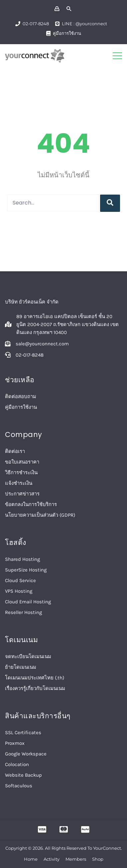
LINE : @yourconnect (84, 24)
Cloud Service (20, 580)
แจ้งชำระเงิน (19, 483)
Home (31, 859)
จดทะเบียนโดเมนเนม (28, 656)
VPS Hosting (19, 591)
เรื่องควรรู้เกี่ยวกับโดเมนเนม (35, 688)
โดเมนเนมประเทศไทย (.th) (35, 678)
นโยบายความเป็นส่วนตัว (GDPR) (40, 515)
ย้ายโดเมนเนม (21, 667)
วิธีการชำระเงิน (21, 473)
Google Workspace (26, 754)
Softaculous (19, 786)
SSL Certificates (23, 733)
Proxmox (15, 743)
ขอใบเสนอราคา (22, 462)
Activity (52, 859)
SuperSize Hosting (26, 570)
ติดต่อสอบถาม (21, 396)
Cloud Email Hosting (28, 602)
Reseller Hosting (23, 612)
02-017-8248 (36, 24)
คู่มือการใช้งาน (67, 33)
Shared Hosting (22, 559)
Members (76, 859)
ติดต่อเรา (15, 451)
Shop (98, 859)
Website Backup (23, 775)
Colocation (17, 764)
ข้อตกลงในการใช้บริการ (31, 504)
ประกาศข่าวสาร (22, 494)
